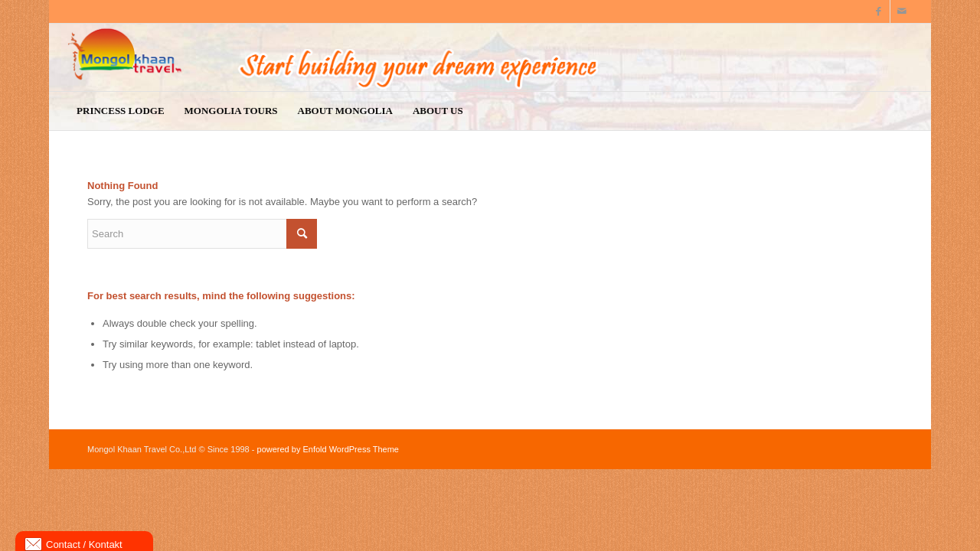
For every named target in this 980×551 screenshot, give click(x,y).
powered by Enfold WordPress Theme (328, 449)
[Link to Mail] (902, 11)
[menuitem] (121, 111)
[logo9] (490, 57)
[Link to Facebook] (879, 11)
